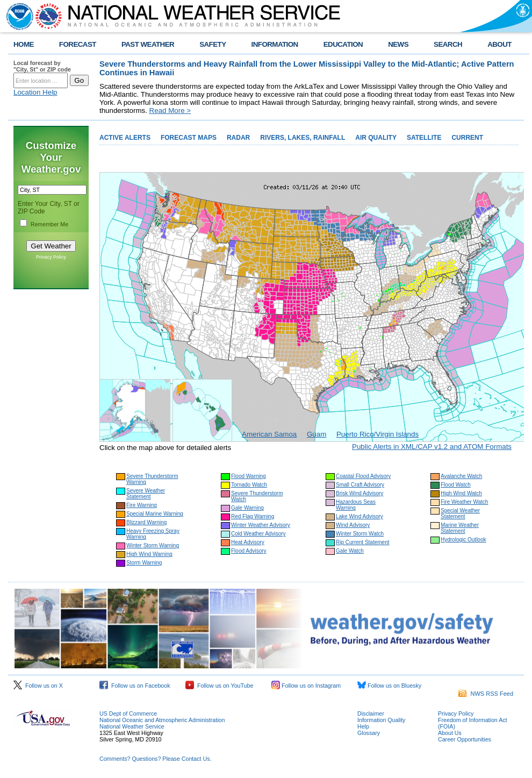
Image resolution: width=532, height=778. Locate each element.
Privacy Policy (51, 257)
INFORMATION (275, 44)
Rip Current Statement (363, 542)
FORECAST (78, 44)
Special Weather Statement (460, 513)
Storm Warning (144, 563)
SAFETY (213, 44)
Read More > (170, 110)
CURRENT (467, 138)
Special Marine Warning (155, 514)
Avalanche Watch (461, 476)
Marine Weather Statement (460, 528)
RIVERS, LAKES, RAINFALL (303, 138)
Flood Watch (456, 485)
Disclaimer (371, 713)
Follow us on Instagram (306, 686)
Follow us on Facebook (135, 686)
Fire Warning (142, 505)
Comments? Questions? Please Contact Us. (155, 759)
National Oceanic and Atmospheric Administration (162, 720)
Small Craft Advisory (360, 485)
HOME (24, 44)
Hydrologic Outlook (463, 540)
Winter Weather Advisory (261, 525)
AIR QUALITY (376, 138)
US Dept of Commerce (128, 713)
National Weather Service (132, 726)
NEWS (398, 44)
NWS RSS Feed (486, 694)
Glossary (369, 733)
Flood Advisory (249, 551)
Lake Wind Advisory (360, 516)
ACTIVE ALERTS (125, 138)
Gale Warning (247, 508)
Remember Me (49, 224)
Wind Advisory (353, 525)
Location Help (35, 92)
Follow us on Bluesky (389, 686)
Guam (317, 434)
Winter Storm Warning (153, 545)
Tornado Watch (249, 485)
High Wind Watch (461, 493)
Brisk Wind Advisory (360, 493)
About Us (450, 733)
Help (363, 726)
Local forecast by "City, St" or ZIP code (42, 66)
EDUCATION (343, 44)
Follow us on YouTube (219, 686)
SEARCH (448, 44)
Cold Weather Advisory (258, 534)
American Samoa (269, 434)
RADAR (238, 138)
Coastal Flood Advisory (363, 476)
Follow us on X (38, 686)
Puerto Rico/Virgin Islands (378, 434)
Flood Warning (249, 476)
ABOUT (499, 44)
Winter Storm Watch (360, 534)
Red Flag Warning (253, 516)
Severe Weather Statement (146, 494)
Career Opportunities (465, 739)
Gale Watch (350, 551)
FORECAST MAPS (189, 138)
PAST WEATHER (148, 44)
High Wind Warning (149, 554)
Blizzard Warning (146, 522)
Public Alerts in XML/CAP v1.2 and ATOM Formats (432, 447)
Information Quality (381, 720)
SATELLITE (424, 138)
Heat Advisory (248, 542)
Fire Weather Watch (464, 502)
